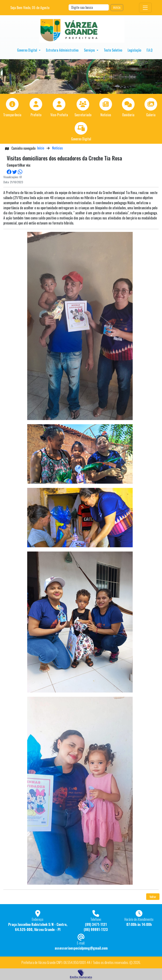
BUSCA (117, 8)
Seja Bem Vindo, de (30, 8)
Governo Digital (28, 50)
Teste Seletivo (113, 50)
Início (41, 148)
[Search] (89, 7)
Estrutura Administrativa (62, 50)
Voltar (153, 897)
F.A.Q (150, 50)
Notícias (57, 148)
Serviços (90, 50)
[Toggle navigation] (145, 8)
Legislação (134, 50)
